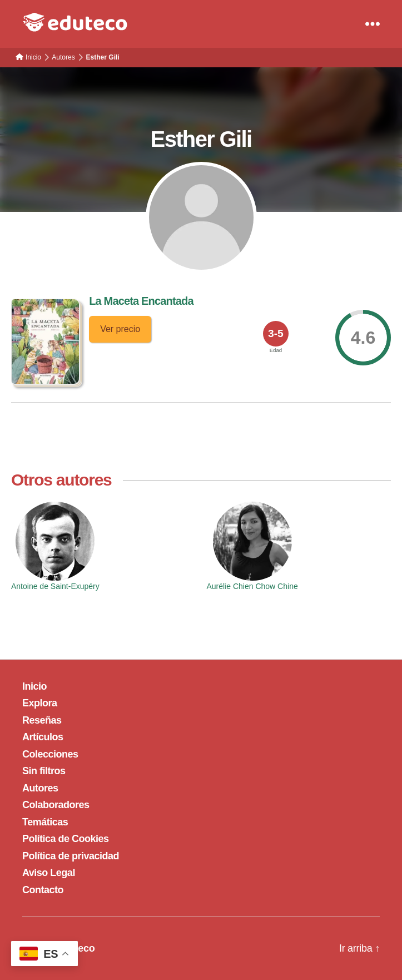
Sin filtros (44, 771)
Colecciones (50, 754)
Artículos (43, 737)
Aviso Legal (49, 873)
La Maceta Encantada (141, 301)
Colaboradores (56, 805)
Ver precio (120, 329)
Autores (40, 788)
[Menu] (373, 24)
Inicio (34, 686)
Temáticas (45, 822)
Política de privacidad (71, 856)
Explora (40, 703)
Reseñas (42, 720)
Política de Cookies (66, 839)
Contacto (43, 890)
